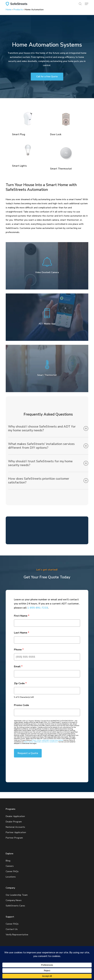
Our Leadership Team (17, 895)
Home (9, 10)
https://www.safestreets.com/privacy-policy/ (48, 740)
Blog (8, 861)
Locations (11, 877)
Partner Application (16, 832)
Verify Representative (17, 935)
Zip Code (20, 683)
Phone (19, 650)
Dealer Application (15, 816)
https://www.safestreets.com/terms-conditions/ (41, 742)
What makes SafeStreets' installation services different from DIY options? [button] (48, 446)
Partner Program (14, 838)
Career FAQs (12, 871)
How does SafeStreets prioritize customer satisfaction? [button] (48, 481)
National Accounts (15, 827)
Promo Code (21, 705)
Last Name (22, 633)
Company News (14, 900)
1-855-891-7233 (38, 608)
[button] (87, 4)
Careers (10, 866)
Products (18, 10)
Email (18, 666)
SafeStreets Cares (15, 906)
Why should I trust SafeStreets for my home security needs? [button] (48, 463)
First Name (22, 616)
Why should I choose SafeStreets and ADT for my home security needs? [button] (48, 428)
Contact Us (12, 929)
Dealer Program (14, 822)
